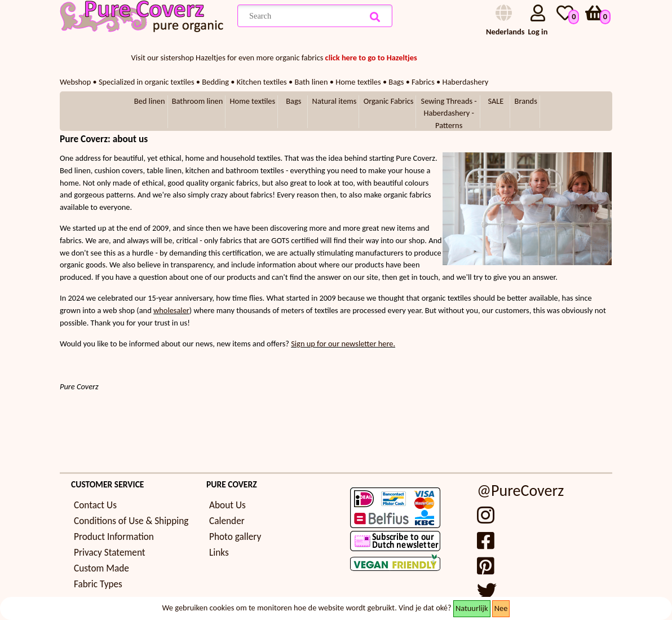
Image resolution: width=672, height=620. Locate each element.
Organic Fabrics (389, 101)
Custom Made (101, 568)
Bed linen (150, 101)
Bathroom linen (198, 101)
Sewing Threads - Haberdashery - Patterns (449, 113)
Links (219, 553)
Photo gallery (235, 537)
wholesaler (171, 310)
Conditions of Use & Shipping (131, 521)
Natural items (335, 101)
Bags (293, 101)
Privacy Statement (110, 553)
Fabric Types (98, 584)
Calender (227, 521)
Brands (526, 101)
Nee (501, 608)
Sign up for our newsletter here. (343, 344)
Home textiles (253, 101)
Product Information (114, 537)
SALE (496, 101)
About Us (227, 505)
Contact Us (95, 505)
